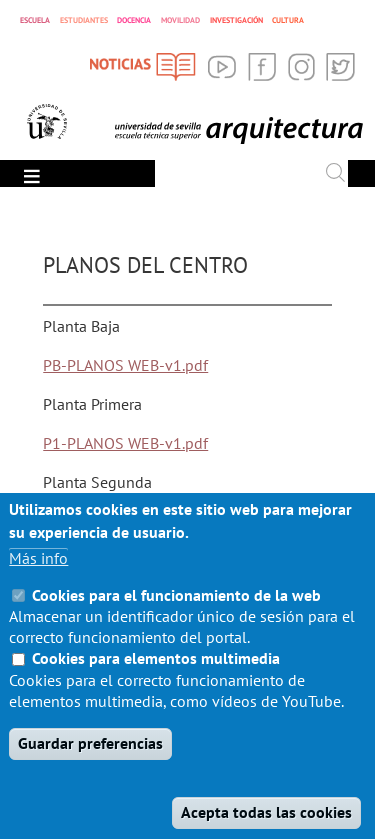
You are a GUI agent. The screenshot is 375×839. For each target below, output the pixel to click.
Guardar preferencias (90, 775)
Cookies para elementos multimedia (156, 690)
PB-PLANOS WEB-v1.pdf (125, 365)
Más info (38, 590)
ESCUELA (35, 19)
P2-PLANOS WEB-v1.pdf (125, 521)
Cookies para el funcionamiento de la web (176, 627)
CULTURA (288, 20)
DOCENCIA (134, 20)
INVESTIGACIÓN (236, 20)
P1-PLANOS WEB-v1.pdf (125, 443)
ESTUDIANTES (84, 20)
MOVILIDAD (180, 20)
